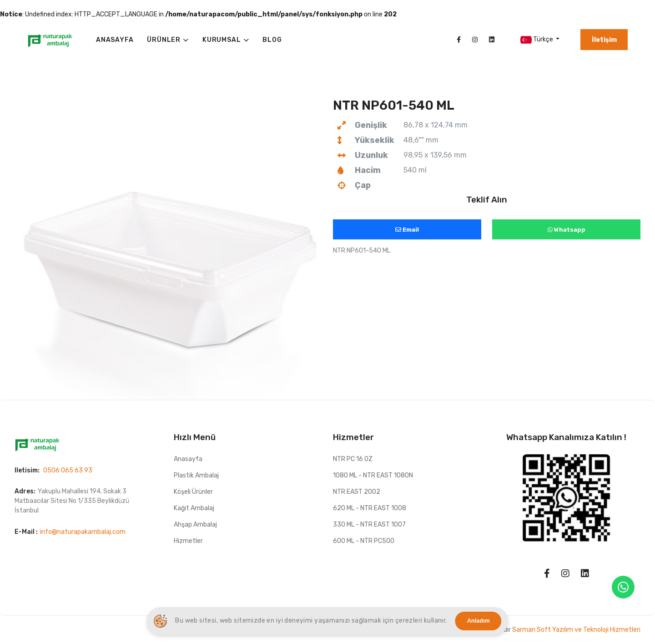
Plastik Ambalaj (196, 475)
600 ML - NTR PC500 (364, 541)
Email (407, 230)
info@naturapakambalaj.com (83, 532)
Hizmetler (188, 541)
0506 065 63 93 (68, 470)
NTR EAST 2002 (357, 492)
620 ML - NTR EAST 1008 (370, 508)
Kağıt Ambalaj (194, 508)
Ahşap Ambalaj (195, 525)
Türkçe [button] (537, 40)
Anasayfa (188, 459)
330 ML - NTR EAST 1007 (369, 525)
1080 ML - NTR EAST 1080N (373, 475)
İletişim (604, 40)
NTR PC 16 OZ (353, 459)
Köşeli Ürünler (193, 492)
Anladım (479, 621)
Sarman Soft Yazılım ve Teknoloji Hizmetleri (576, 630)
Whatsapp (567, 230)
